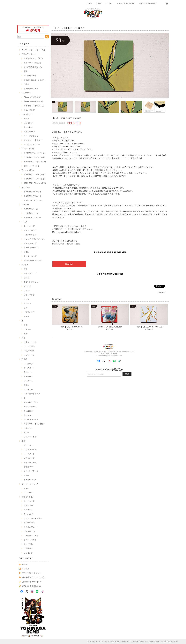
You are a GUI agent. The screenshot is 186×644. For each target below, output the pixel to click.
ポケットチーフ (30, 273)
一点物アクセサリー (32, 144)
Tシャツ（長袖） (29, 170)
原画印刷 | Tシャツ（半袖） (35, 153)
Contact (109, 3)
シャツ (26, 299)
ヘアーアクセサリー (32, 136)
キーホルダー (29, 514)
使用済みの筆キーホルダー (35, 80)
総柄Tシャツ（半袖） (32, 166)
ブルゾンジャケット (32, 282)
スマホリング (29, 110)
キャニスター (29, 411)
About (99, 3)
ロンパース (28, 493)
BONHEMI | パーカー (32, 217)
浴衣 (26, 308)
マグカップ (28, 364)
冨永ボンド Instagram (126, 3)
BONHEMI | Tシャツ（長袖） (36, 183)
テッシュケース (30, 407)
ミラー (26, 432)
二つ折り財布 (29, 351)
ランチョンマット (31, 420)
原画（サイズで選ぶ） (33, 63)
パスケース (28, 381)
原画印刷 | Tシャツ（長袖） (35, 174)
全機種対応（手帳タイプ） (35, 106)
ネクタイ (27, 278)
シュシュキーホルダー (33, 140)
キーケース (28, 377)
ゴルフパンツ (29, 312)
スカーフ (27, 286)
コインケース (29, 355)
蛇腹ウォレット (30, 342)
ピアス (26, 119)
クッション (28, 415)
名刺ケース (28, 372)
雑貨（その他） (28, 497)
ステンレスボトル (31, 402)
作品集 (26, 84)
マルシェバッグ (30, 230)
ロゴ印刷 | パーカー (32, 213)
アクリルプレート (31, 527)
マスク (26, 316)
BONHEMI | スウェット (33, 200)
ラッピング (28, 553)
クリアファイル (30, 450)
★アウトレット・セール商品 (33, 50)
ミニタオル (28, 389)
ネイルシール (29, 132)
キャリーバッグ (30, 256)
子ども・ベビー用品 (30, 484)
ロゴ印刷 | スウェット (33, 196)
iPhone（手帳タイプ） (33, 97)
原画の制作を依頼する (33, 67)
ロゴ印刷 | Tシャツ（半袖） (35, 157)
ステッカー (28, 505)
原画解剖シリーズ (31, 89)
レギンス (27, 290)
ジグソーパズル (30, 540)
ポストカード (29, 501)
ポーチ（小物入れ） (32, 248)
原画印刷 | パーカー (32, 209)
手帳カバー (28, 467)
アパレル (25, 265)
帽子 (26, 269)
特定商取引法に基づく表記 (34, 577)
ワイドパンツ (29, 295)
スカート (27, 303)
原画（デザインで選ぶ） (34, 58)
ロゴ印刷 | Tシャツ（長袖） (35, 179)
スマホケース (27, 93)
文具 (23, 441)
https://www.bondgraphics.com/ (66, 244)
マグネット (28, 510)
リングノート (29, 454)
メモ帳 (26, 475)
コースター (28, 368)
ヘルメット (28, 428)
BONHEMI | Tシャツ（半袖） (36, 162)
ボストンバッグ (30, 243)
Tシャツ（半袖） (29, 149)
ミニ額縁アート (30, 76)
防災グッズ (28, 548)
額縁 (26, 71)
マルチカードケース (32, 394)
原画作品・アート (29, 54)
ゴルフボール (29, 531)
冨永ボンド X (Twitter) (148, 3)
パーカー (25, 205)
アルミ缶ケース (30, 462)
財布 (23, 338)
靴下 (26, 334)
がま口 (26, 252)
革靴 (26, 325)
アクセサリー (27, 114)
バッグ (24, 222)
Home (89, 3)
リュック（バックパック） (35, 239)
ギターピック (29, 523)
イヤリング (28, 123)
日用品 (24, 359)
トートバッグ (29, 226)
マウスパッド (29, 458)
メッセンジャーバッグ (33, 260)
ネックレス (28, 127)
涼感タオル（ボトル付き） (35, 424)
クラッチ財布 (29, 346)
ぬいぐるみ (28, 544)
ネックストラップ (31, 437)
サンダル (27, 329)
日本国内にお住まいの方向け (110, 274)
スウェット (26, 187)
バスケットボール (31, 536)
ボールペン (28, 445)
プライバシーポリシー (32, 573)
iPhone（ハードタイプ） (34, 101)
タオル (26, 385)
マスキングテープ (31, 471)
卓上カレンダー (30, 480)
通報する (162, 293)
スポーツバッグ (30, 235)
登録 (127, 374)
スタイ (26, 488)
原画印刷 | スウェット (33, 192)
